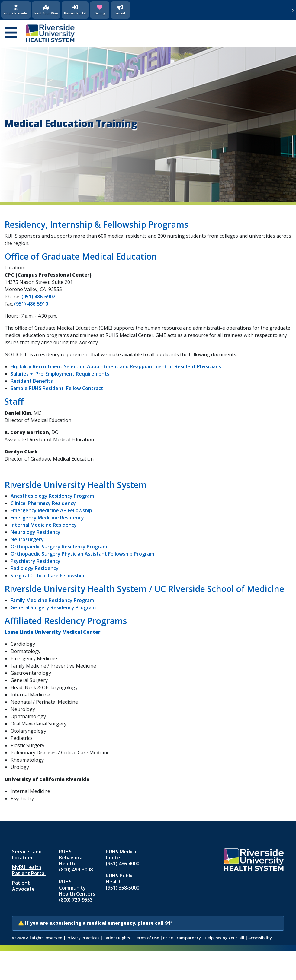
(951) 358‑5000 (122, 888)
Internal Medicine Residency (44, 525)
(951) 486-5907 (38, 297)
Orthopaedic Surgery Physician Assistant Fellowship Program (82, 554)
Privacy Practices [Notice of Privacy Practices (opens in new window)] (83, 938)
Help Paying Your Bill (225, 938)
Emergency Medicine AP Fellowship (51, 510)
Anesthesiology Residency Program (52, 496)
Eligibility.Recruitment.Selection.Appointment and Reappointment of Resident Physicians (116, 366)
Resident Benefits (32, 381)
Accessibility (260, 938)
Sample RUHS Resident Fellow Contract (57, 388)
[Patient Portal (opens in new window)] (75, 10)
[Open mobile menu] (11, 33)
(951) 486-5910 (31, 304)
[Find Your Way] (46, 10)
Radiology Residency (35, 568)
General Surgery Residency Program (53, 607)
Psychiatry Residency (35, 561)
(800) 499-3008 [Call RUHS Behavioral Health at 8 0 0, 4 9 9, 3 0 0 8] (76, 870)
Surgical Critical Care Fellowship (47, 576)
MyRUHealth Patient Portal (29, 870)
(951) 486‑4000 (122, 864)
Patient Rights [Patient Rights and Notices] (117, 938)
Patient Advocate (23, 886)
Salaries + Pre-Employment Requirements (60, 374)
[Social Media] (120, 10)
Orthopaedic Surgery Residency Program (59, 547)
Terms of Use (147, 938)
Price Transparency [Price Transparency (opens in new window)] (182, 938)
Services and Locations (27, 855)
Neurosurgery (27, 539)
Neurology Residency (35, 532)
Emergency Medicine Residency (47, 518)
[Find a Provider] (16, 10)
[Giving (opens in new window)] (100, 10)
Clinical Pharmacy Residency (43, 503)
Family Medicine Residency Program (52, 600)
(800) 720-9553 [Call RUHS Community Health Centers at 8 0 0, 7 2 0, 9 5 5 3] (76, 900)
